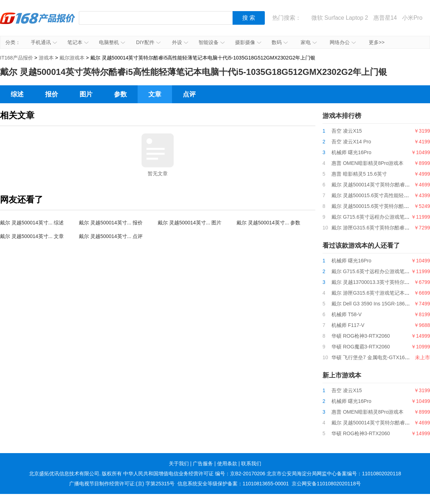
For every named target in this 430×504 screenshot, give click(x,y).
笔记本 (78, 42)
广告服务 (203, 463)
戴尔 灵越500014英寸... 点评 (111, 236)
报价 (52, 94)
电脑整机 (112, 42)
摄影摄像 (248, 42)
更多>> (377, 42)
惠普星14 (385, 18)
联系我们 (251, 463)
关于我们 (179, 463)
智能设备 (212, 42)
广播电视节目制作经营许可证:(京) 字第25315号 (122, 484)
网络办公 (343, 42)
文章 (155, 94)
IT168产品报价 (38, 23)
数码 (280, 42)
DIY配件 (148, 42)
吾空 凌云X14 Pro (351, 142)
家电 (309, 42)
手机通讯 (44, 42)
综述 (17, 94)
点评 (189, 94)
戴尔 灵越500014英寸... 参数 (268, 223)
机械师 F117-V (348, 325)
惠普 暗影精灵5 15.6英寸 (359, 174)
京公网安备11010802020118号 (326, 484)
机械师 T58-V (347, 314)
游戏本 (46, 58)
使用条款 (227, 463)
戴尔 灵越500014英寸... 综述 (32, 223)
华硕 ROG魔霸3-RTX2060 (361, 347)
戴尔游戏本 (72, 58)
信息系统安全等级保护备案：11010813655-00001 (233, 484)
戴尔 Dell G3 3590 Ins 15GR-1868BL (373, 304)
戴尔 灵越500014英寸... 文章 (32, 236)
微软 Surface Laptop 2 (340, 18)
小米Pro (412, 18)
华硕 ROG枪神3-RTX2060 (361, 336)
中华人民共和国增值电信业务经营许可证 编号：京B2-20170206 (194, 474)
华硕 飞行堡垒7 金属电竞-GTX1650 (371, 357)
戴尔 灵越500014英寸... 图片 (190, 223)
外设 (180, 42)
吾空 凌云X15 (347, 131)
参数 (120, 94)
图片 (86, 94)
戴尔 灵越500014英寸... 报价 (111, 223)
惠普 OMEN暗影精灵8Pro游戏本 (367, 163)
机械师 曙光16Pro (351, 152)
